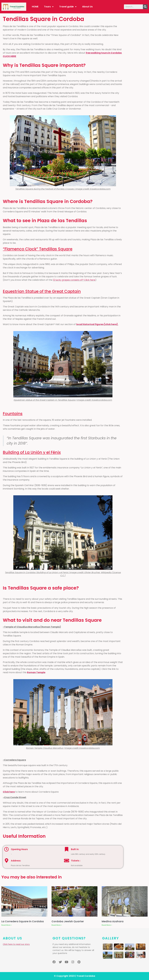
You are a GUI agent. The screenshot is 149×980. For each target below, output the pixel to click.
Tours (49, 7)
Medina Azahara (113, 921)
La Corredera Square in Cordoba (23, 921)
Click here (9, 792)
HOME (35, 7)
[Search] (145, 7)
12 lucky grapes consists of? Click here (74, 280)
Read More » (7, 925)
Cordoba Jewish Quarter (68, 921)
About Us (87, 7)
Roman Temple (36, 672)
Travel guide (68, 7)
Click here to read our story (16, 944)
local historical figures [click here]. (97, 324)
